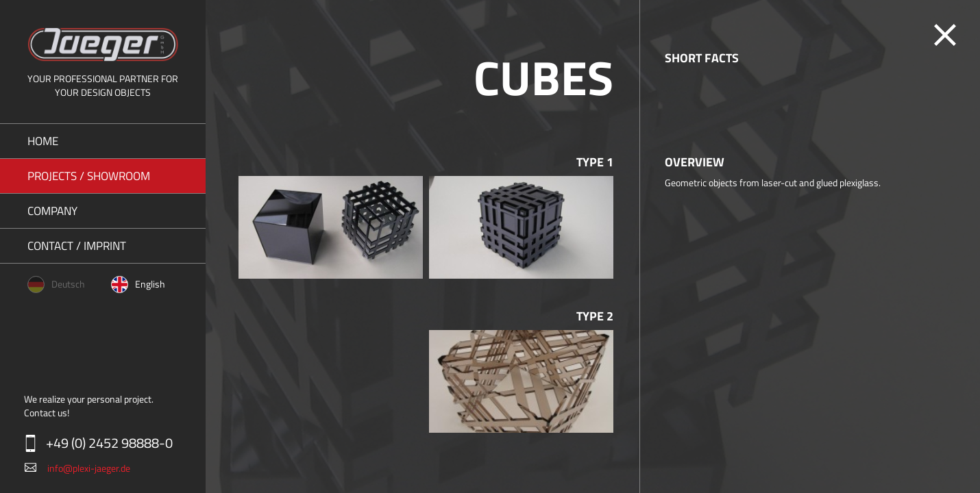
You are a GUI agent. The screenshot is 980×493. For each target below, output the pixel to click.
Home (43, 141)
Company (52, 211)
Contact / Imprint (77, 246)
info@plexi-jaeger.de (89, 468)
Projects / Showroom (89, 176)
